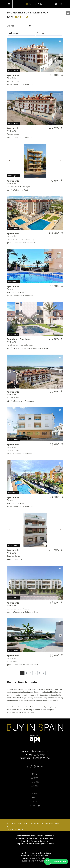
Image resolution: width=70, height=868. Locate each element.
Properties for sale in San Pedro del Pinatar (35, 838)
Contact (35, 802)
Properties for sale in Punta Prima (35, 856)
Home (35, 774)
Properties (35, 782)
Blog (35, 794)
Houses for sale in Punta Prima (35, 858)
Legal (30, 824)
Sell (35, 790)
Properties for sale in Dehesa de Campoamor (35, 836)
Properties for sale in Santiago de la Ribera (35, 844)
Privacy (39, 824)
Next (60, 55)
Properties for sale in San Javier (35, 841)
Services (35, 786)
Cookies (49, 824)
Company (35, 778)
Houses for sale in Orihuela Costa (35, 861)
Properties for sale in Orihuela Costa (35, 853)
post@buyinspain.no (35, 751)
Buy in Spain (34, 4)
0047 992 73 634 (35, 754)
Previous (10, 55)
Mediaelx (19, 829)
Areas (34, 798)
